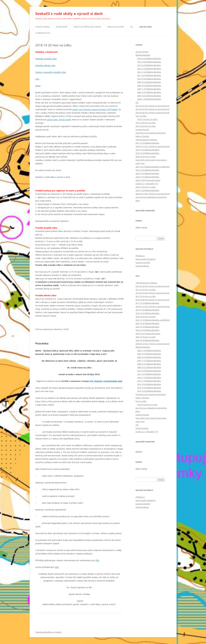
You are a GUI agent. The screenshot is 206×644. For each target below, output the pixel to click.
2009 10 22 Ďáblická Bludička (149, 82)
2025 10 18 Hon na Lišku (146, 187)
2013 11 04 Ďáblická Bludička (149, 69)
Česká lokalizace (142, 266)
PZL (132, 27)
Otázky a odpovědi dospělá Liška (51, 72)
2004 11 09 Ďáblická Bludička (149, 99)
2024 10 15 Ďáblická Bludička (147, 177)
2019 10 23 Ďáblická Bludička (147, 153)
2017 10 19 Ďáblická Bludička (147, 143)
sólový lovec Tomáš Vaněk (59, 120)
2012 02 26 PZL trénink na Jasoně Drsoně (152, 106)
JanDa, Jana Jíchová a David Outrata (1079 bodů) (95, 109)
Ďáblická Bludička (116, 27)
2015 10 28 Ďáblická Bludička (149, 62)
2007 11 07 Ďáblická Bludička (149, 89)
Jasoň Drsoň (62, 27)
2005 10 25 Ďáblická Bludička (149, 96)
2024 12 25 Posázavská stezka (148, 180)
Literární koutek (43, 33)
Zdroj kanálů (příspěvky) (146, 259)
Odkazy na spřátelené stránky (87, 27)
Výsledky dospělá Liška (46, 59)
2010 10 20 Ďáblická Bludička (149, 79)
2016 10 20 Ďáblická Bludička (149, 58)
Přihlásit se (140, 256)
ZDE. (98, 560)
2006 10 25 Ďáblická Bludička (149, 92)
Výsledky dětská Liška (45, 65)
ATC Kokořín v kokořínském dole (106, 381)
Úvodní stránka (42, 27)
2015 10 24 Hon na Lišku (146, 126)
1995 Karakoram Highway (146, 140)
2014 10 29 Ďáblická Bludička (149, 65)
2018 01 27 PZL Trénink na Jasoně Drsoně (153, 146)
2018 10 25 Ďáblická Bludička (147, 150)
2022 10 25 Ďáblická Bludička (147, 170)
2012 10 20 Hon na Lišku (146, 123)
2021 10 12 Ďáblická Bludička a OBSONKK (153, 167)
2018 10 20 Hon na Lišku (147, 119)
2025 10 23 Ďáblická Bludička (147, 190)
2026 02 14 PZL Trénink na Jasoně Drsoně (153, 194)
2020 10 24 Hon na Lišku (146, 157)
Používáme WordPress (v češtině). (49, 632)
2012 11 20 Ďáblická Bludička (149, 72)
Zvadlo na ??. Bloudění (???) (147, 184)
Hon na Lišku (146, 27)
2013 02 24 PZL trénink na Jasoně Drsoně (152, 109)
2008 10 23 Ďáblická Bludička (149, 86)
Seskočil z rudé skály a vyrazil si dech (69, 14)
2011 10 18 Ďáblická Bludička (149, 75)
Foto (37, 79)
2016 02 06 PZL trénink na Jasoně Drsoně (152, 113)
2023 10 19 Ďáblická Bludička (147, 173)
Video (38, 86)
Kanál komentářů (143, 263)
